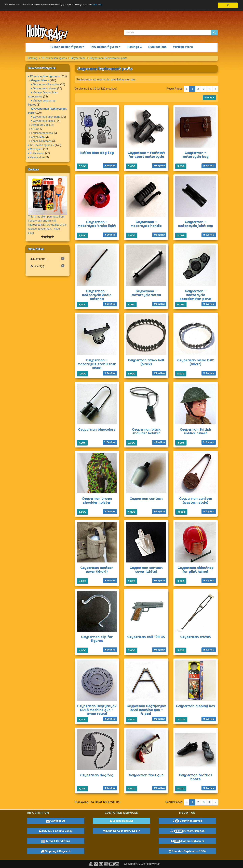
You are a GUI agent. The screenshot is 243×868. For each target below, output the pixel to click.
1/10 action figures (105, 47)
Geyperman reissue (44, 88)
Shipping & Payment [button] (56, 851)
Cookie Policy (133, 5)
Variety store (183, 47)
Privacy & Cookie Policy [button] (56, 831)
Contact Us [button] (56, 821)
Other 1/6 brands (41, 141)
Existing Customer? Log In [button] (122, 831)
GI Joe (34, 129)
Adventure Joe (39, 125)
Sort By (209, 98)
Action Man (37, 137)
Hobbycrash (153, 864)
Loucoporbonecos (41, 133)
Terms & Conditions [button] (56, 841)
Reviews (33, 169)
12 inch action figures (67, 47)
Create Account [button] (122, 821)
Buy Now (110, 166)
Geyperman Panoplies (45, 84)
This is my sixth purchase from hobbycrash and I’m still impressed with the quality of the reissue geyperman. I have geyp (47, 225)
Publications (157, 47)
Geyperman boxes (43, 121)
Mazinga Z (134, 47)
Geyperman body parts (46, 117)
